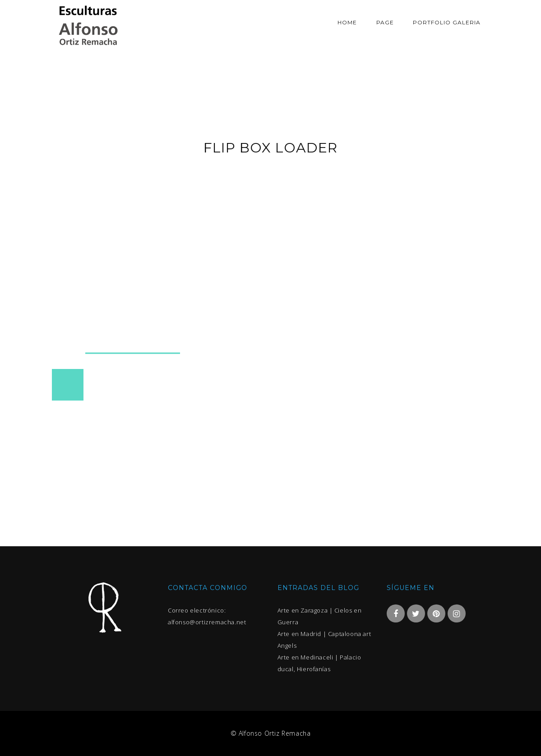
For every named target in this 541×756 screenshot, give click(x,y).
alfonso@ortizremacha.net (207, 622)
